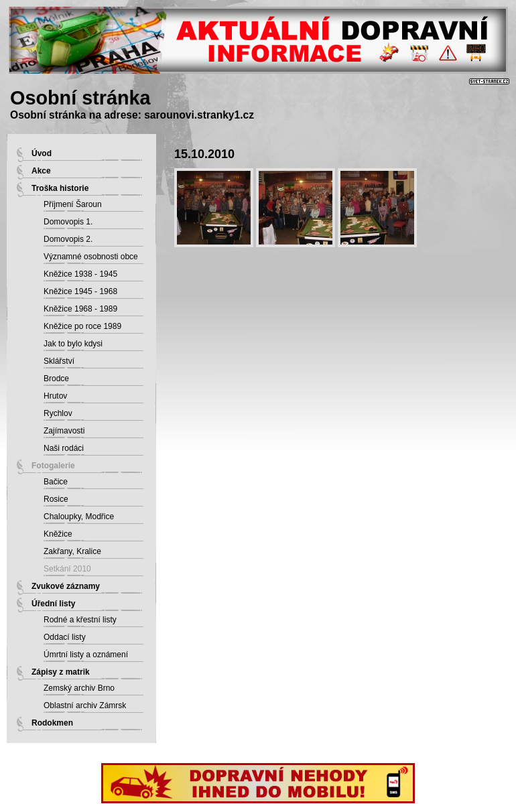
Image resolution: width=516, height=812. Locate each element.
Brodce (56, 379)
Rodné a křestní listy (80, 620)
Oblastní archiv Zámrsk (85, 705)
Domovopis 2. (68, 239)
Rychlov (58, 413)
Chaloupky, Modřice (79, 517)
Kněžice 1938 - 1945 (80, 274)
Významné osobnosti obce (91, 257)
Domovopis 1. (68, 222)
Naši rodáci (64, 448)
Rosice (56, 499)
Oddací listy (65, 637)
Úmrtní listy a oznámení (86, 655)
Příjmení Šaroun (73, 204)
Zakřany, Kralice (72, 551)
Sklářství (59, 361)
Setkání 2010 (67, 569)
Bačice (56, 482)
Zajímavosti (64, 431)
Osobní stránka (80, 98)
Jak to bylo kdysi (73, 344)
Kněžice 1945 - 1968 (80, 291)
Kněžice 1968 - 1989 (80, 309)
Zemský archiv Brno (79, 688)
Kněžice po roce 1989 (82, 326)
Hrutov (55, 396)
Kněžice (58, 534)
